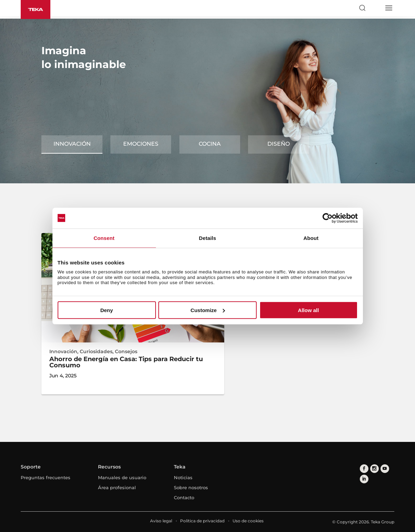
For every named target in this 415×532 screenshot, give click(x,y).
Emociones (141, 144)
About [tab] (311, 238)
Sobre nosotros (191, 487)
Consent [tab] (104, 238)
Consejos (126, 351)
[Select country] (375, 8)
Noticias (183, 477)
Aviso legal (161, 521)
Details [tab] (208, 238)
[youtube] (385, 469)
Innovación (72, 144)
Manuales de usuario (122, 477)
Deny (107, 310)
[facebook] (364, 469)
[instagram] (374, 469)
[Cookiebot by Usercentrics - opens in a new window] (328, 218)
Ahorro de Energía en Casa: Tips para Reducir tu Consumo (126, 362)
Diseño (279, 144)
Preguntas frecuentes (46, 477)
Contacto (184, 497)
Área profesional (117, 487)
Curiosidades (96, 351)
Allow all (309, 310)
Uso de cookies (248, 521)
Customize (208, 310)
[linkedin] (364, 479)
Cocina (210, 144)
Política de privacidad (202, 521)
